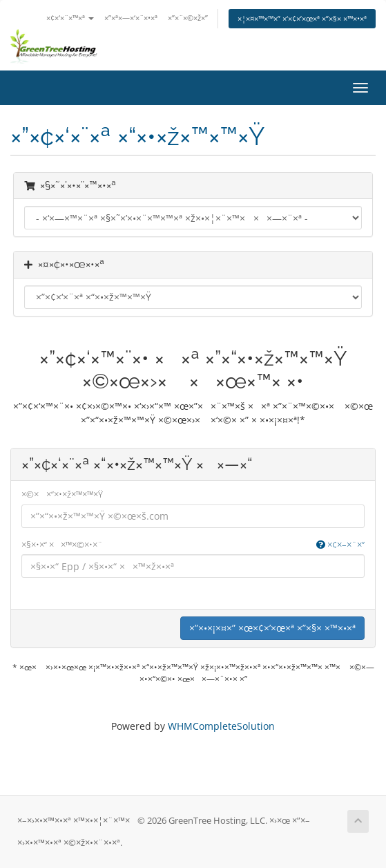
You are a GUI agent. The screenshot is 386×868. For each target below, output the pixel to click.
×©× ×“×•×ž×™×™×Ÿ (62, 494)
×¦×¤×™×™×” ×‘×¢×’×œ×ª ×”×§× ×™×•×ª (302, 18)
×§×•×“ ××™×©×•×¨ (193, 545)
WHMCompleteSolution (221, 726)
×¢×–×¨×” (340, 545)
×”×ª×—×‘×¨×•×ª (131, 18)
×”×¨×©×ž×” (188, 18)
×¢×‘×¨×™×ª (70, 18)
